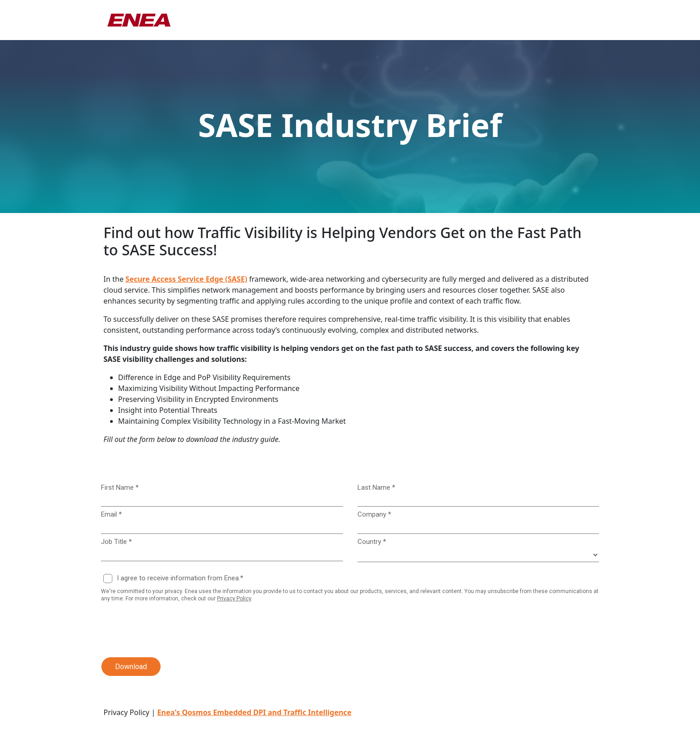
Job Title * (116, 542)
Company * (374, 514)
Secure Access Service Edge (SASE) (186, 279)
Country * (372, 542)
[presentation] (163, 630)
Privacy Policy (234, 599)
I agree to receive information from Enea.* (180, 578)
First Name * (120, 487)
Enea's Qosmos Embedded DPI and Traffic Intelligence (254, 712)
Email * (111, 514)
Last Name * (376, 487)
